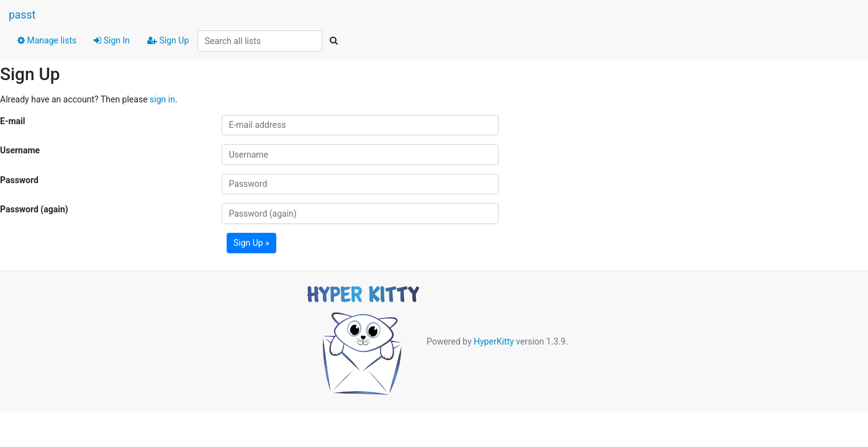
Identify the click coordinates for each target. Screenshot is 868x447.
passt (22, 15)
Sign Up (168, 40)
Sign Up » (251, 243)
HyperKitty (494, 341)
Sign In (112, 40)
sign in (162, 99)
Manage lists (47, 40)
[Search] (333, 41)
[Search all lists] (260, 41)
